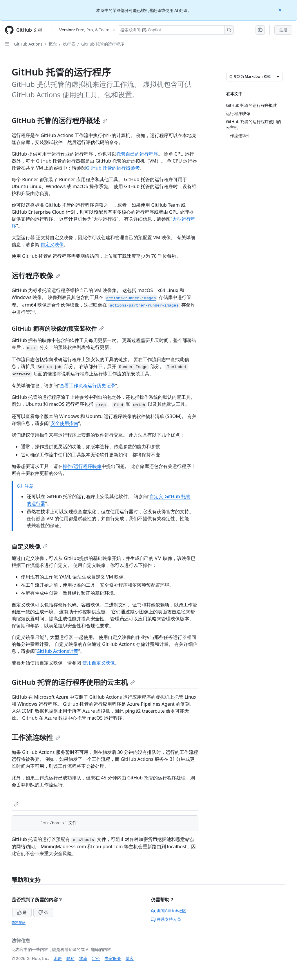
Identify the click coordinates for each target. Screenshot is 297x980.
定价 (96, 958)
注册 (283, 30)
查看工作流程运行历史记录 (88, 385)
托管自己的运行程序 (137, 154)
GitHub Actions (28, 44)
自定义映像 (52, 244)
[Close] (280, 9)
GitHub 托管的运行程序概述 (59, 120)
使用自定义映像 (99, 663)
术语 (58, 958)
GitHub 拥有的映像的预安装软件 (58, 328)
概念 (53, 44)
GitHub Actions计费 (57, 651)
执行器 (69, 44)
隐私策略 (19, 923)
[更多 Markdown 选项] (278, 77)
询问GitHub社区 (169, 911)
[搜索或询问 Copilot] (176, 30)
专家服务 (113, 958)
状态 (83, 958)
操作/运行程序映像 (82, 466)
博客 (130, 958)
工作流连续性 (36, 737)
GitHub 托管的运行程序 (103, 44)
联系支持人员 (166, 919)
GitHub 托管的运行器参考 (113, 168)
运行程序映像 (36, 275)
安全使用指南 (64, 423)
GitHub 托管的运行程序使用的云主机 (73, 682)
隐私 (70, 958)
